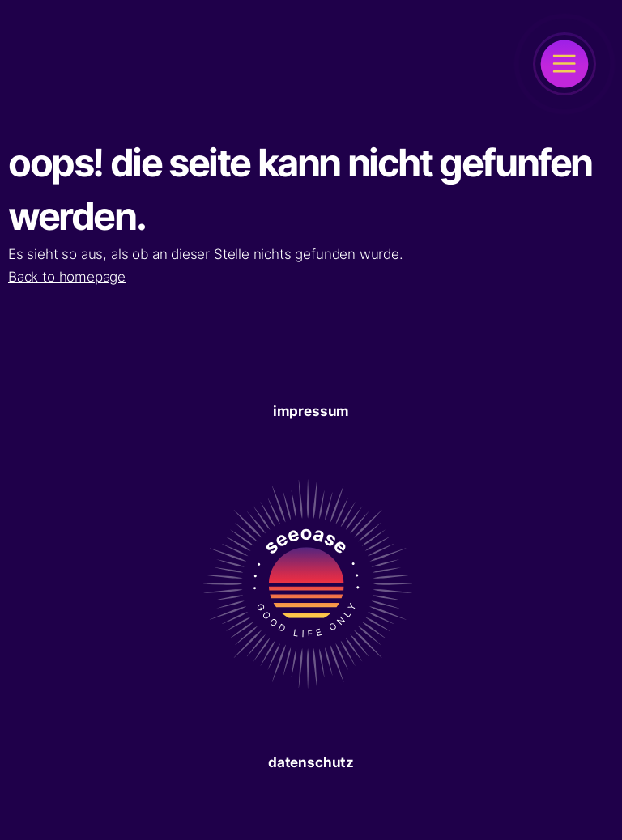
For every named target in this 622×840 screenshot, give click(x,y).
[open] (564, 64)
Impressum (311, 411)
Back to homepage (67, 277)
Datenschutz (311, 762)
